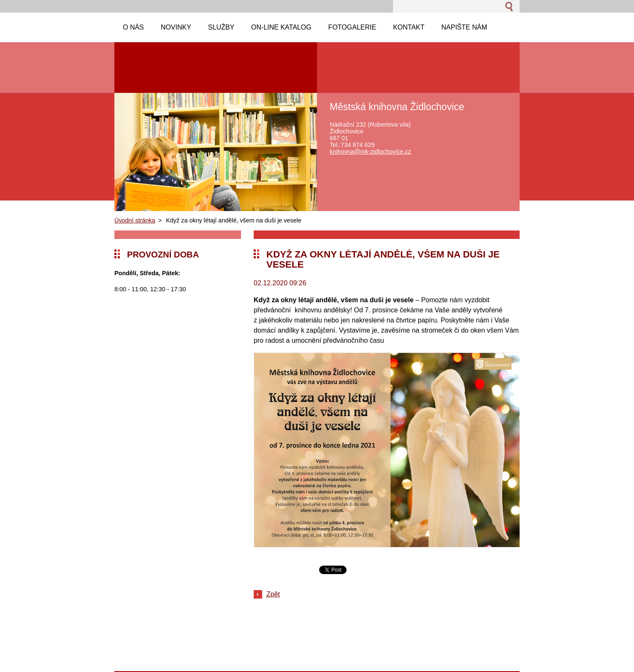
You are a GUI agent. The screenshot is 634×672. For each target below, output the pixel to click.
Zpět (273, 594)
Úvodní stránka (135, 220)
